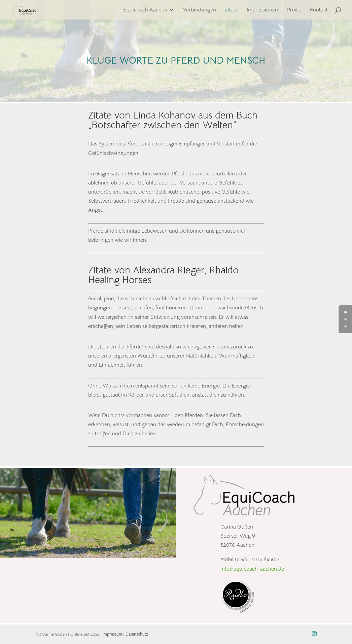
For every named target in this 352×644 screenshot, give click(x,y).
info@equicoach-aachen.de (252, 569)
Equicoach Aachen (145, 10)
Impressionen (262, 10)
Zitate (231, 10)
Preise (294, 10)
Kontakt (319, 10)
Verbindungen (200, 10)
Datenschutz (137, 634)
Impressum (112, 634)
